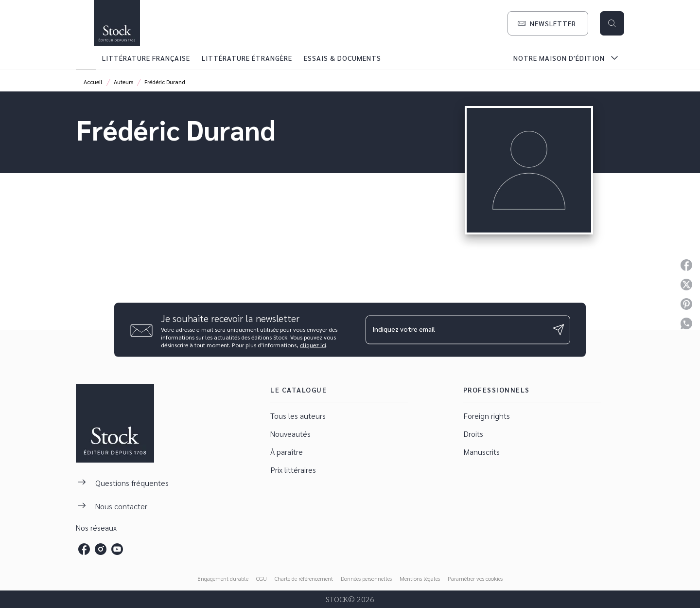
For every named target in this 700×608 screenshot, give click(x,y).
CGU (262, 578)
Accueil (93, 82)
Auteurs (123, 82)
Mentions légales (420, 578)
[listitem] (84, 549)
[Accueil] (117, 23)
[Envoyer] (559, 330)
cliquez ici (313, 344)
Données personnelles (366, 578)
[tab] (86, 58)
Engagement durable (223, 578)
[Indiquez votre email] (456, 330)
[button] (548, 23)
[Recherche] (612, 23)
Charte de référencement (304, 578)
